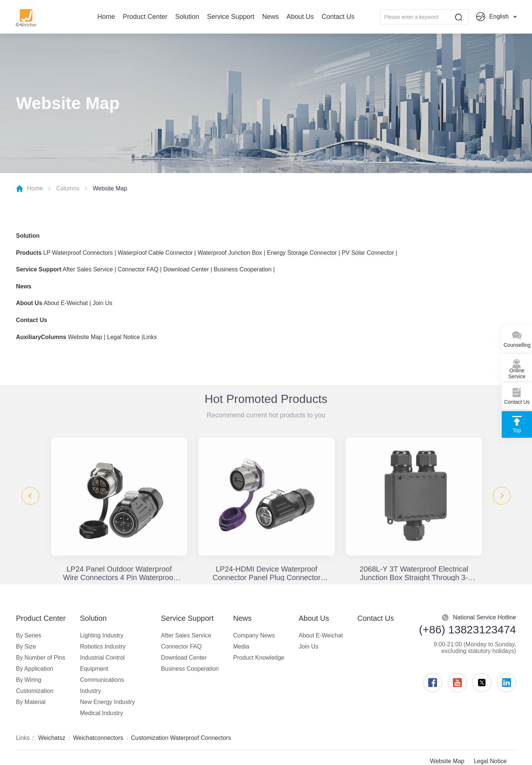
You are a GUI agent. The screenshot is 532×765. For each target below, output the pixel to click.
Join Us (103, 303)
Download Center (186, 269)
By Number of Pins (40, 658)
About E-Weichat (66, 303)
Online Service (517, 369)
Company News (254, 635)
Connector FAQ (138, 269)
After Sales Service (88, 269)
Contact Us (338, 17)
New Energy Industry (107, 702)
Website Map (85, 337)
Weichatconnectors (98, 738)
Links (150, 337)
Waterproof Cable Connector (156, 253)
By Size (26, 646)
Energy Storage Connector (302, 253)
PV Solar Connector (368, 253)
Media (241, 646)
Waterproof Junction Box (230, 253)
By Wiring (28, 680)
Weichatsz (52, 738)
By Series (28, 635)
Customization (35, 691)
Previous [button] (30, 496)
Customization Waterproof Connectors (181, 738)
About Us (300, 17)
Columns (68, 188)
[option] (119, 509)
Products (29, 253)
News (270, 17)
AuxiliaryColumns (41, 337)
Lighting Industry (101, 635)
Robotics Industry (103, 646)
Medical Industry (101, 713)
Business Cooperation (243, 269)
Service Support (231, 17)
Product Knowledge (259, 658)
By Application (35, 669)
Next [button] (502, 496)
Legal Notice (124, 337)
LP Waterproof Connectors (78, 253)
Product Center (145, 17)
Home (106, 17)
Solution (187, 17)
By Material (31, 702)
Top (517, 424)
